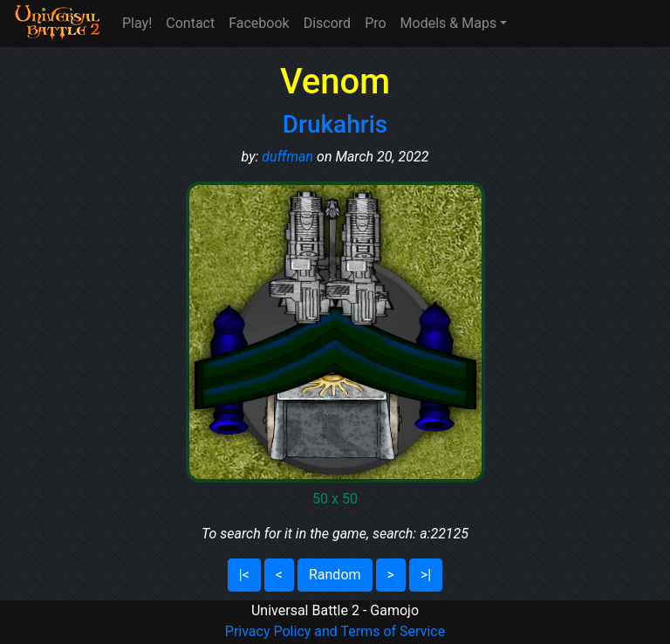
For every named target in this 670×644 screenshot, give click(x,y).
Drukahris (335, 124)
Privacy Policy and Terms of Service (335, 631)
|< (244, 575)
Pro (375, 23)
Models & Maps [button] (449, 23)
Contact (190, 23)
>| (426, 575)
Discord (327, 23)
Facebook (259, 23)
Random (335, 575)
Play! (137, 23)
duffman (287, 157)
